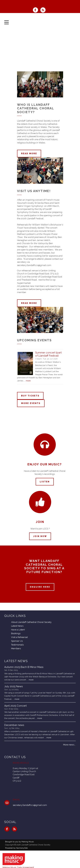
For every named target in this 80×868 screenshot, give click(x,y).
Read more (29, 154)
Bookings (16, 633)
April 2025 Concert (15, 706)
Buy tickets (30, 396)
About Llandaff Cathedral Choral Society (31, 622)
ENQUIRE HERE (40, 587)
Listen (45, 482)
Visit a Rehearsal (19, 637)
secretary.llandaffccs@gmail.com (30, 805)
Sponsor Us (17, 641)
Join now (40, 536)
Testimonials (17, 645)
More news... (69, 745)
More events (31, 403)
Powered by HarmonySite (16, 848)
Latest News (17, 626)
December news (14, 725)
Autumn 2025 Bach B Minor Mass (24, 667)
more (28, 381)
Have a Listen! (18, 630)
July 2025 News (13, 686)
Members (16, 648)
